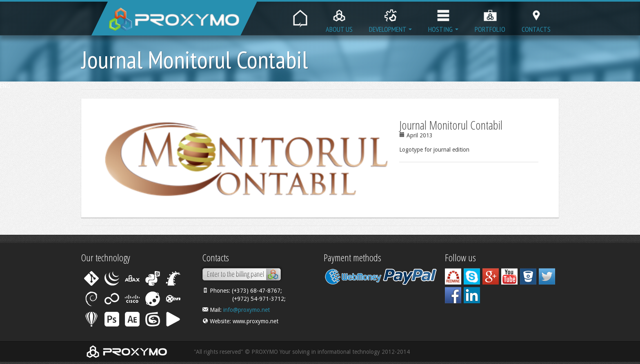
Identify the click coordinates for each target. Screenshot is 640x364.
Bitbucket (528, 276)
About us (339, 19)
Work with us (453, 276)
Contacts (536, 19)
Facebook (453, 295)
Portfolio (490, 19)
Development (390, 19)
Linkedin (472, 295)
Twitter (547, 276)
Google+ (491, 276)
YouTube (509, 276)
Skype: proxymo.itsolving (472, 276)
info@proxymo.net (247, 310)
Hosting (443, 19)
